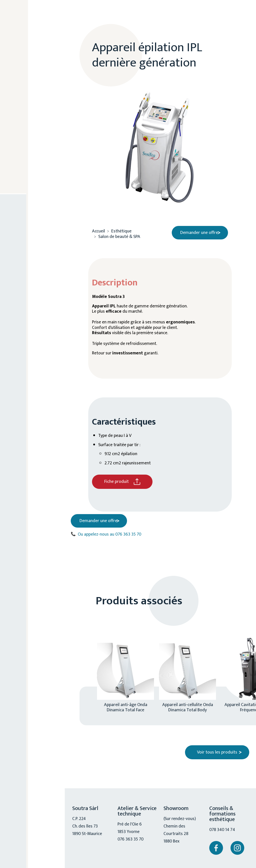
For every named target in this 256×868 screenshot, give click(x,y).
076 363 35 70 (34, 229)
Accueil (98, 229)
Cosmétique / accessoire (34, 130)
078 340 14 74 (222, 828)
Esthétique (32, 70)
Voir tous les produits (217, 751)
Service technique (32, 197)
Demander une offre (197, 231)
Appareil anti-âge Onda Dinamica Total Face (126, 705)
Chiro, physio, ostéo (35, 153)
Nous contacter (36, 262)
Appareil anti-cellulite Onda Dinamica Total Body (188, 705)
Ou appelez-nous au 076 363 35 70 (106, 532)
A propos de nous (33, 50)
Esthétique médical (39, 89)
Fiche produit (116, 482)
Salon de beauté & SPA (38, 107)
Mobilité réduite (30, 175)
